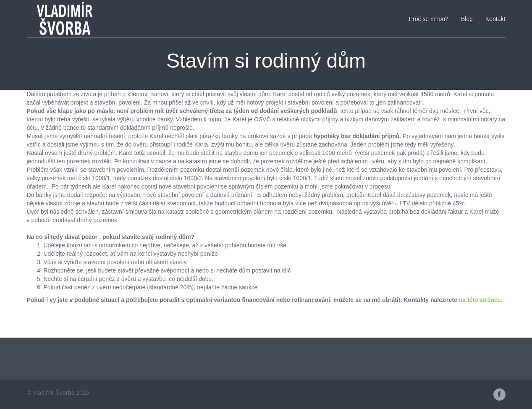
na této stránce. (480, 300)
